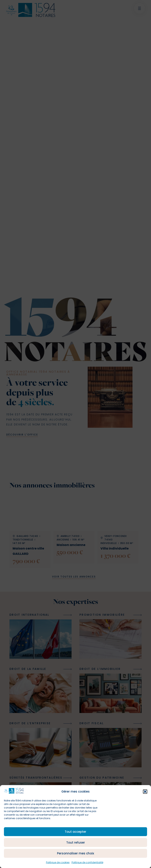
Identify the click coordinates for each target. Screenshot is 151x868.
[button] (145, 792)
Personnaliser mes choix (75, 853)
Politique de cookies (58, 862)
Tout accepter (75, 832)
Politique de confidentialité (87, 862)
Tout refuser (76, 842)
